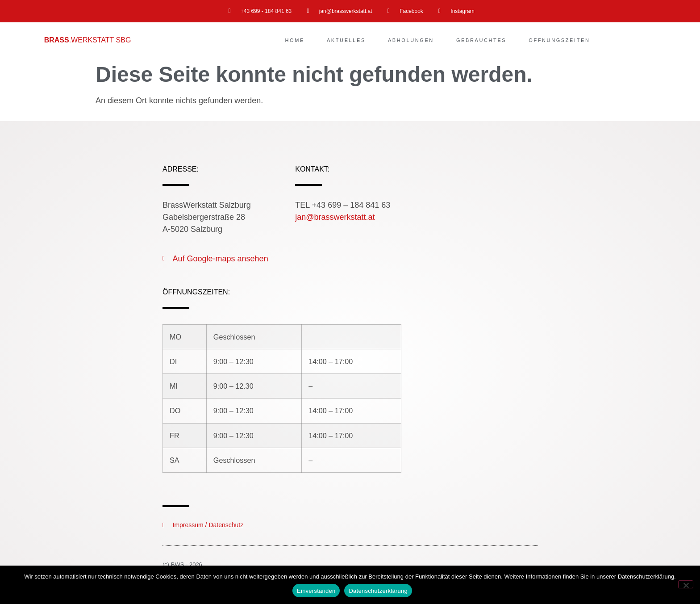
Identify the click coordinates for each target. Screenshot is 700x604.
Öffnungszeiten (559, 40)
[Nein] (686, 584)
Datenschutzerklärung (378, 591)
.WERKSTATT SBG (88, 40)
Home (295, 40)
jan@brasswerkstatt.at (335, 217)
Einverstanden (316, 591)
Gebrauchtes (481, 40)
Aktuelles (346, 40)
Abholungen (411, 40)
